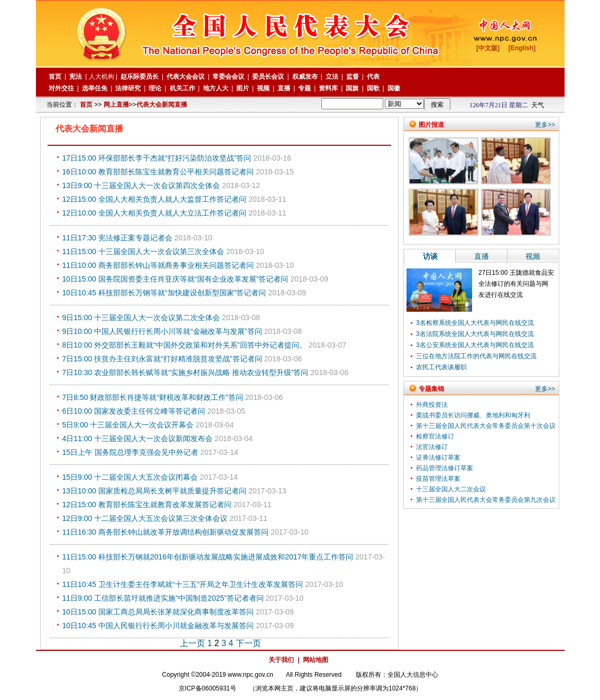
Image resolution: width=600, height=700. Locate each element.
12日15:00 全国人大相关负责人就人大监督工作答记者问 (155, 199)
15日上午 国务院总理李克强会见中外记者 (130, 452)
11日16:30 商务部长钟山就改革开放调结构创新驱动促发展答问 (166, 532)
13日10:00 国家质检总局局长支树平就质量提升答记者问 (155, 491)
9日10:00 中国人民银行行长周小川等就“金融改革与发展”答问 (162, 331)
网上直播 (116, 105)
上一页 (192, 643)
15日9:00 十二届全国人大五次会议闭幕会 (130, 477)
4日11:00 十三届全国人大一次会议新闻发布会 (138, 438)
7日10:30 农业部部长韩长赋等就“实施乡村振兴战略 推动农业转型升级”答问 (186, 372)
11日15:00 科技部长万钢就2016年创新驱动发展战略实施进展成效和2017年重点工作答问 (208, 557)
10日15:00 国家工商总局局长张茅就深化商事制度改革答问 (158, 612)
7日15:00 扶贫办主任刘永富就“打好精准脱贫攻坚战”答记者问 (162, 359)
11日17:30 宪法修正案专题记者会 (118, 238)
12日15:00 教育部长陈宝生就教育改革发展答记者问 (147, 505)
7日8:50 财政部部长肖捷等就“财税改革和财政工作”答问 (153, 397)
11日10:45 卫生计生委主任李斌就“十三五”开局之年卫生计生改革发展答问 (183, 584)
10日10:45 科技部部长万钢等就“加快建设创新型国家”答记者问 (164, 293)
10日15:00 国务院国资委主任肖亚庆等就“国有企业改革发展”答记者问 (176, 279)
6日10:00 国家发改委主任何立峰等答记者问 (134, 411)
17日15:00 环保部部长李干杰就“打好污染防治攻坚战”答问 (157, 158)
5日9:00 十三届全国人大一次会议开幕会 (128, 425)
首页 (86, 105)
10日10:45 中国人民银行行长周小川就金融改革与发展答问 (158, 626)
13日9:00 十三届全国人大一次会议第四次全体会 (141, 185)
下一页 (248, 643)
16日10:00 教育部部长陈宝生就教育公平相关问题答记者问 (158, 172)
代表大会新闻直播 (162, 105)
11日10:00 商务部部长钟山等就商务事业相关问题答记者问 (158, 265)
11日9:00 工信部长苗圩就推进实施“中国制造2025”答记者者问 (163, 598)
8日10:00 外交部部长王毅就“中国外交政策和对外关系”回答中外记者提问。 (184, 345)
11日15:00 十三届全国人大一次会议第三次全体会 (144, 251)
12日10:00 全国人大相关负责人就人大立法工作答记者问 (155, 213)
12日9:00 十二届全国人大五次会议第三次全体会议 (145, 518)
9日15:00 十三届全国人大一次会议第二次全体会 (141, 318)
